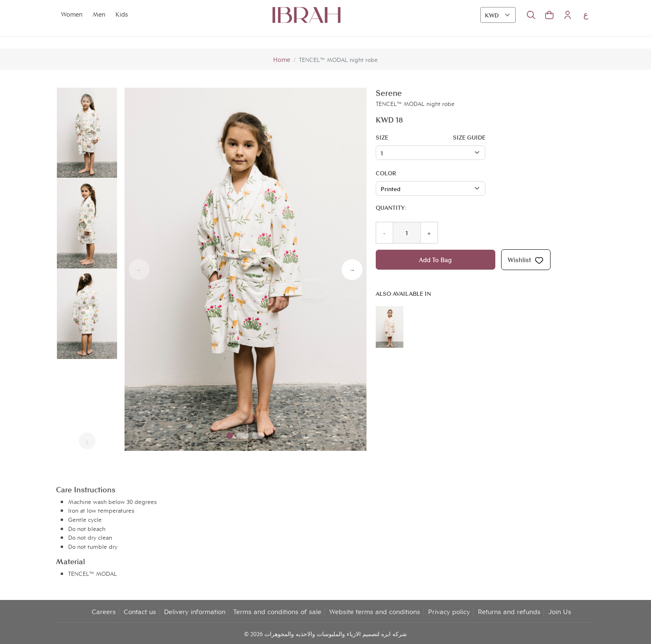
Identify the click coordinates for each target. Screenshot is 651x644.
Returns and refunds (509, 611)
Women (71, 14)
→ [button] (352, 269)
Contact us (140, 611)
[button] (549, 15)
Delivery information (195, 611)
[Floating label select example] (431, 152)
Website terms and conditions (375, 611)
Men (97, 14)
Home (282, 59)
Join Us (560, 611)
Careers (104, 611)
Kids (119, 14)
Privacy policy (449, 611)
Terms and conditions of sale (277, 611)
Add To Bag (436, 259)
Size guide (469, 136)
